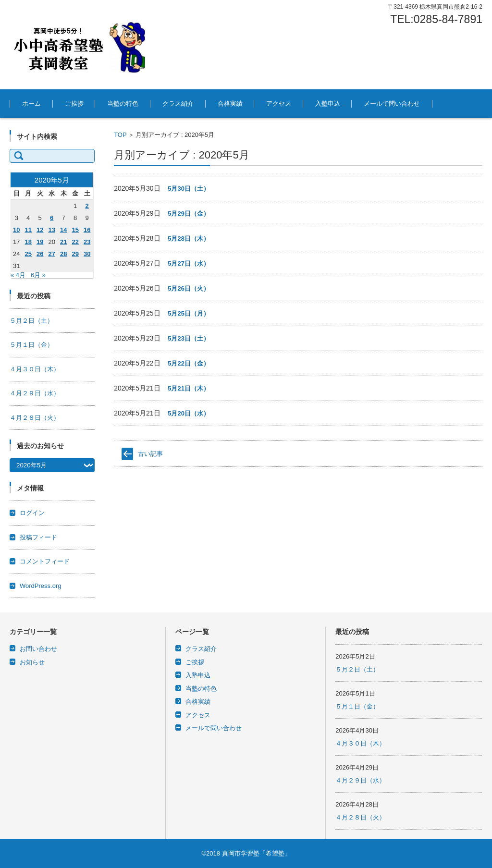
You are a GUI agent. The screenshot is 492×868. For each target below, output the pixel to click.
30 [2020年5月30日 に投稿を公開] (87, 254)
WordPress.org (40, 586)
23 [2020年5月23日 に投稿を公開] (87, 242)
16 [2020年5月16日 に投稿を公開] (87, 230)
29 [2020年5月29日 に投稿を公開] (75, 254)
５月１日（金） (31, 345)
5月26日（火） (189, 288)
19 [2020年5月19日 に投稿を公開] (40, 242)
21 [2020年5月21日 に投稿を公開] (63, 242)
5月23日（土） (189, 338)
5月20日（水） (189, 413)
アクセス (279, 104)
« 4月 (18, 275)
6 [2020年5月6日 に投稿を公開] (52, 218)
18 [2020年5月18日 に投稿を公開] (28, 242)
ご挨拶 (74, 104)
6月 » (38, 275)
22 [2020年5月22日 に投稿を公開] (75, 242)
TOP (120, 135)
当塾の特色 (123, 104)
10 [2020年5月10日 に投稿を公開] (16, 230)
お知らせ (32, 662)
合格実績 (230, 104)
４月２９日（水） (35, 393)
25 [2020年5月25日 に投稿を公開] (28, 254)
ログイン (32, 513)
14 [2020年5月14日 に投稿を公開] (63, 230)
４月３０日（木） (35, 369)
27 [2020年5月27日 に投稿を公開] (51, 254)
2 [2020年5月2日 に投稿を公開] (87, 206)
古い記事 (150, 454)
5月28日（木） (189, 238)
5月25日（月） (189, 313)
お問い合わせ (38, 649)
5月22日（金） (189, 363)
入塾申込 (328, 104)
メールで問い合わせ (392, 104)
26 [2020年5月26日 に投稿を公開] (40, 254)
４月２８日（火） (35, 418)
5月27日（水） (189, 263)
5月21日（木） (189, 388)
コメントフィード (45, 561)
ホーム (31, 104)
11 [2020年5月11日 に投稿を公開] (28, 230)
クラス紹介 (178, 104)
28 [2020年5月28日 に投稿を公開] (63, 254)
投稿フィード (38, 537)
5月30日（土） (189, 189)
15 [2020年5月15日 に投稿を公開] (75, 230)
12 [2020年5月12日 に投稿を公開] (40, 230)
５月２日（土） (31, 321)
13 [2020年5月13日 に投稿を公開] (51, 230)
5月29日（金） (189, 214)
